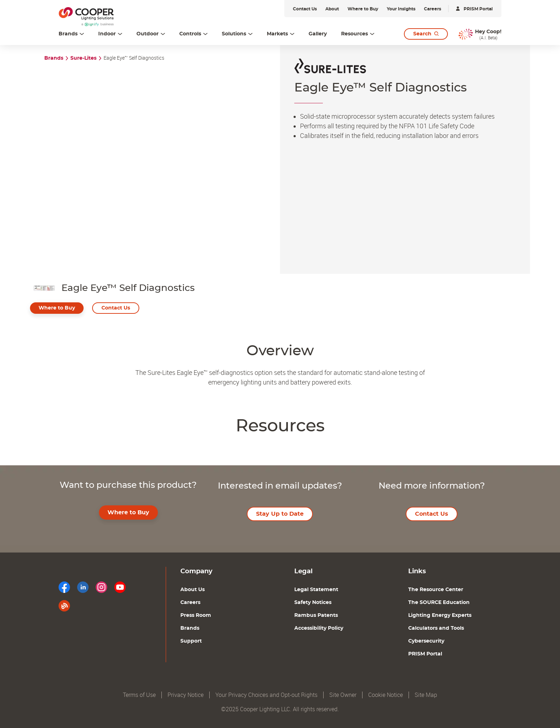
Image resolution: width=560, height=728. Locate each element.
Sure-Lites (83, 58)
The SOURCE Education (439, 603)
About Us (192, 590)
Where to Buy (57, 308)
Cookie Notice (386, 695)
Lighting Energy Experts (440, 615)
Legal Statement (316, 590)
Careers (190, 603)
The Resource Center (436, 590)
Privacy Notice (186, 695)
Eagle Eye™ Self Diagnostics (134, 58)
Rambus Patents (316, 615)
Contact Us (116, 308)
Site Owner (343, 695)
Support (191, 641)
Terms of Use (139, 695)
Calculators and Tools (436, 628)
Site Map (426, 695)
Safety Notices (313, 603)
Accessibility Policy (319, 628)
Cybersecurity (426, 641)
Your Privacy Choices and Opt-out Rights (266, 695)
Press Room (196, 615)
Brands (54, 58)
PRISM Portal (425, 654)
